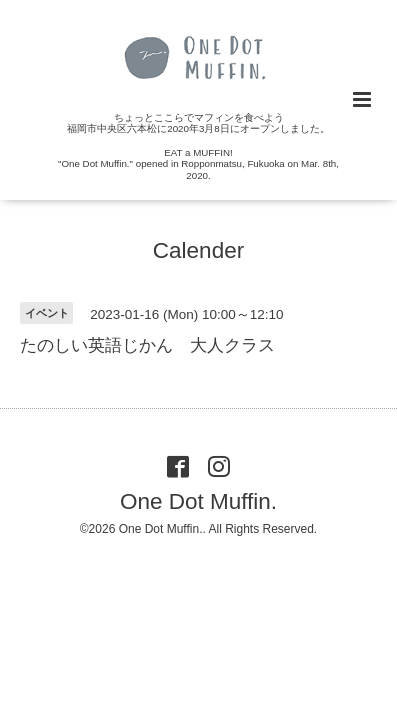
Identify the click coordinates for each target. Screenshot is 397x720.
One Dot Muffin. (198, 501)
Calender (198, 250)
